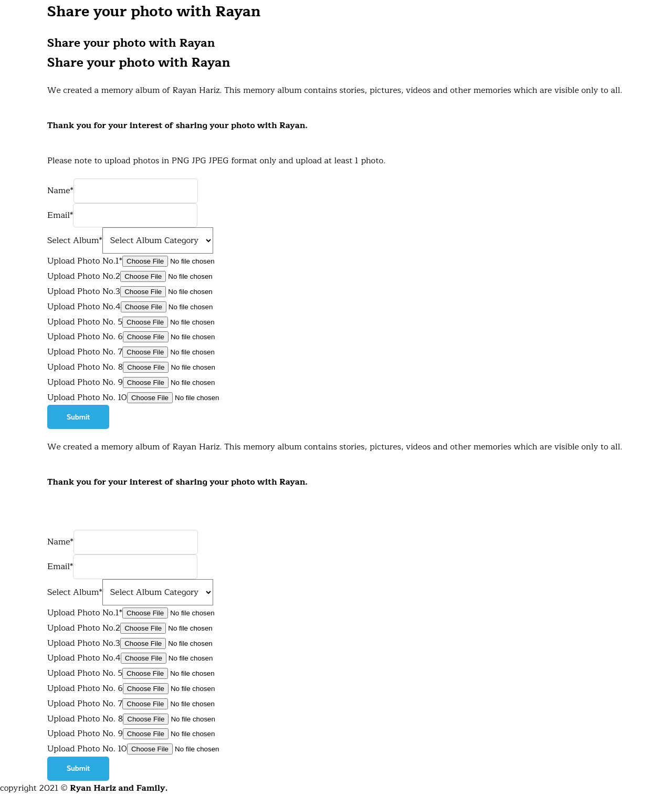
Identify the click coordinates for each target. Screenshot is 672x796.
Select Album (75, 592)
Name (60, 542)
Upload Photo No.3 (84, 291)
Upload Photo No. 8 (85, 367)
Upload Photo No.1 (85, 613)
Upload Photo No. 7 (85, 352)
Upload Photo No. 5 (85, 322)
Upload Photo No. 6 (85, 337)
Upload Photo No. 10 (87, 397)
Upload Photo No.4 (84, 307)
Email (60, 567)
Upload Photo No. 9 (85, 382)
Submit (78, 417)
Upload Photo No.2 (84, 276)
